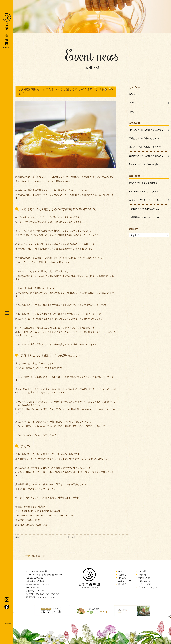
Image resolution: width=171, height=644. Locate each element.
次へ (126, 537)
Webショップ (124, 581)
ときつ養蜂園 (7, 624)
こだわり (122, 575)
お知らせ (133, 94)
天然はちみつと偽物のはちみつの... (146, 138)
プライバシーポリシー (148, 587)
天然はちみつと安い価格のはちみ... (146, 156)
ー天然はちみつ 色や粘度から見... (145, 209)
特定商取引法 (144, 578)
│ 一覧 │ (71, 537)
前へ (17, 537)
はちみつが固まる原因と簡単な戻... (146, 130)
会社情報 (142, 571)
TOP (28, 556)
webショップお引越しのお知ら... (145, 191)
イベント (133, 103)
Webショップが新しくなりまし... (145, 200)
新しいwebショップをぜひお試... (145, 164)
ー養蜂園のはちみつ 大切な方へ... (145, 217)
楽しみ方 (122, 584)
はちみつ (122, 578)
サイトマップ (144, 584)
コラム (132, 112)
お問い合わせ (144, 581)
